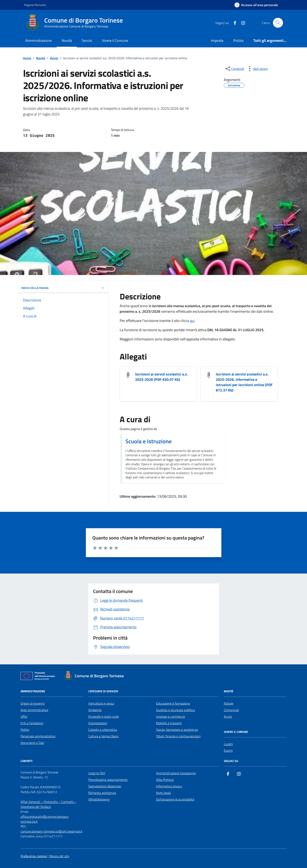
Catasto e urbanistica (103, 730)
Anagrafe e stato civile (104, 716)
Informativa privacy (169, 786)
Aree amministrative (34, 710)
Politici (25, 730)
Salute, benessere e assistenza (177, 730)
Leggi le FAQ (97, 773)
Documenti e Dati (32, 743)
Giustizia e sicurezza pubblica (175, 710)
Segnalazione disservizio (105, 786)
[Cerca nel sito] (278, 23)
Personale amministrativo (38, 736)
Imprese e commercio (171, 716)
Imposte (217, 40)
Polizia (238, 40)
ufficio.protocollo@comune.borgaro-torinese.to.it (45, 819)
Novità (67, 40)
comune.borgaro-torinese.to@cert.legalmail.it (51, 831)
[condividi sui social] (234, 69)
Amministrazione (39, 40)
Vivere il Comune (115, 40)
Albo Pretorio (165, 780)
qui (192, 321)
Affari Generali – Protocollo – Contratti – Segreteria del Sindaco (48, 804)
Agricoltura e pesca (101, 703)
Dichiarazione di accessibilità (175, 799)
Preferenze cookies (34, 856)
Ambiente (95, 710)
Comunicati (231, 710)
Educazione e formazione (173, 703)
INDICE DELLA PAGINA (63, 288)
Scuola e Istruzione (149, 441)
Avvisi (228, 716)
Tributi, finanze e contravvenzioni (178, 736)
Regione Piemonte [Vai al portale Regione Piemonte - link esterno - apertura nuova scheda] (35, 5)
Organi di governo (33, 703)
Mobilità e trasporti (169, 723)
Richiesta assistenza (102, 793)
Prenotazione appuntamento (108, 780)
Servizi (87, 40)
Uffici (24, 716)
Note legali (163, 793)
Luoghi (228, 744)
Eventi (228, 751)
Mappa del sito (59, 856)
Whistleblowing (99, 799)
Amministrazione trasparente (176, 773)
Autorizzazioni (98, 723)
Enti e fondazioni (32, 723)
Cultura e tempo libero (103, 736)
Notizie (229, 703)
